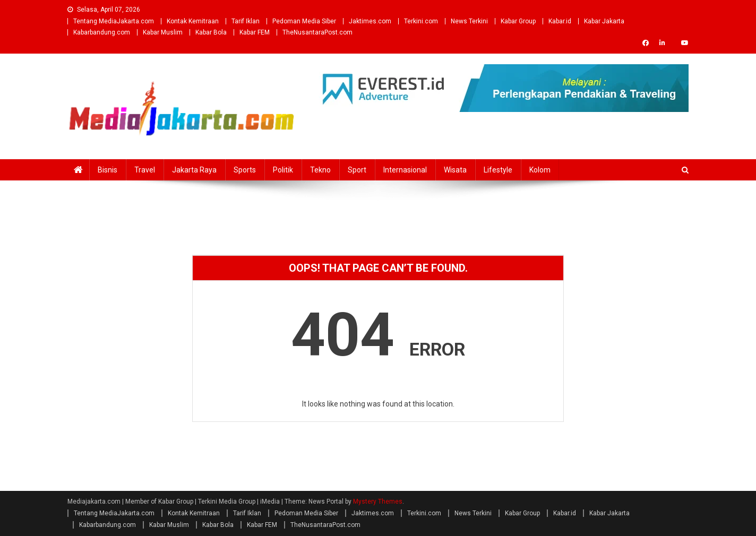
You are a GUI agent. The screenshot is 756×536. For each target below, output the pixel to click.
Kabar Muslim (163, 32)
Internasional (405, 170)
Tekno (320, 170)
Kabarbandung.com (102, 32)
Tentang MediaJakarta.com (114, 21)
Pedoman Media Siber (304, 21)
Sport (357, 170)
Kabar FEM (255, 32)
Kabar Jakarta (604, 21)
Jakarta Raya (194, 170)
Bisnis (108, 170)
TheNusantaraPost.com (317, 32)
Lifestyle (498, 170)
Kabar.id (560, 21)
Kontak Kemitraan (193, 21)
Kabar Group (518, 21)
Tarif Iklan (246, 21)
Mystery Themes (378, 502)
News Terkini (469, 21)
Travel (145, 170)
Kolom (540, 170)
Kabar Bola (211, 32)
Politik (283, 170)
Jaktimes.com (370, 21)
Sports (245, 170)
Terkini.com (421, 21)
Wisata (455, 170)
